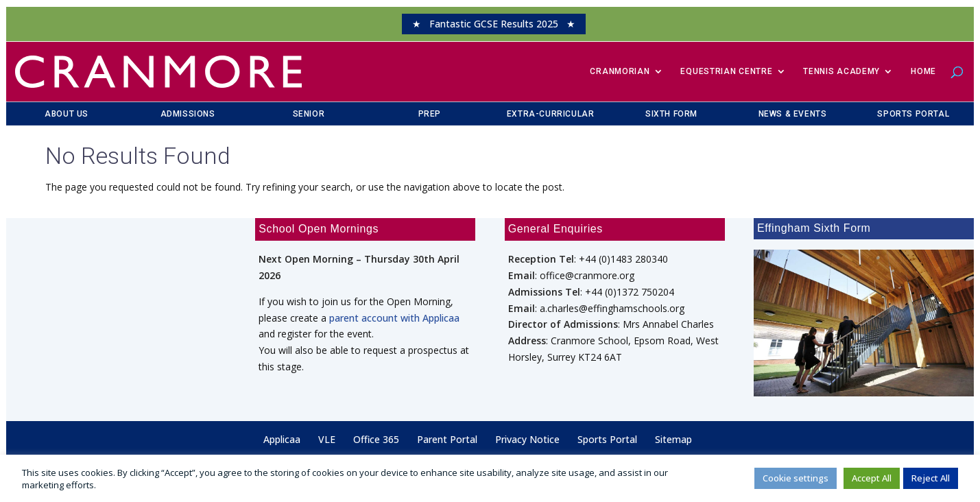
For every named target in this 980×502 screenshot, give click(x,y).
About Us (67, 114)
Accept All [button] (872, 478)
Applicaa (282, 439)
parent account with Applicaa (394, 318)
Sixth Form (671, 114)
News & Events (793, 114)
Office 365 (376, 439)
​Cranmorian (620, 71)
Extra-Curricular (551, 114)
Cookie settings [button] (796, 478)
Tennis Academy (841, 71)
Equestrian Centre (726, 71)
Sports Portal (913, 114)
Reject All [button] (931, 478)
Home (923, 71)
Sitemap (673, 439)
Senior (309, 114)
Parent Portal (447, 439)
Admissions (188, 114)
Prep (430, 114)
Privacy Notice (527, 439)
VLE (327, 439)
